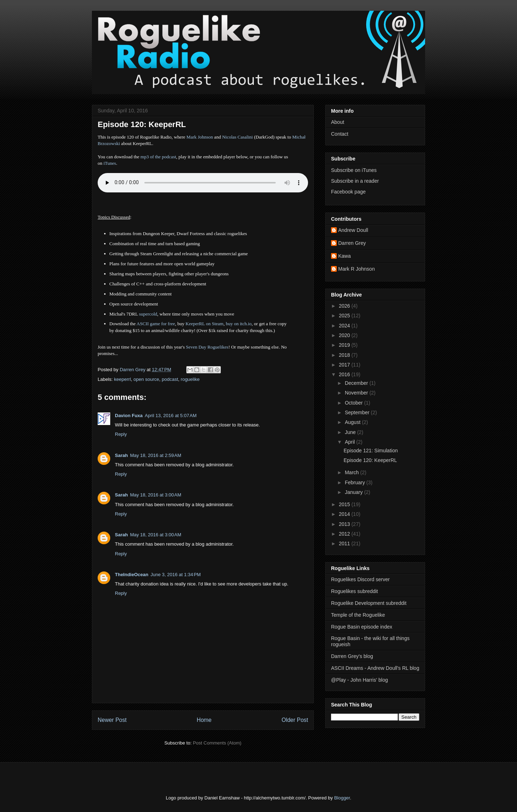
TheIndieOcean (132, 575)
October (354, 403)
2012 (345, 534)
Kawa (344, 256)
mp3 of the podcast (158, 157)
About (338, 122)
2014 (345, 514)
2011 (345, 543)
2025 (345, 316)
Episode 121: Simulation (371, 451)
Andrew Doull (353, 230)
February (355, 482)
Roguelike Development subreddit (369, 603)
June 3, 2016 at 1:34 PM (176, 575)
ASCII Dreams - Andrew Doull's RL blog (375, 668)
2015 (345, 504)
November (357, 393)
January (354, 492)
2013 (345, 524)
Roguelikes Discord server (360, 579)
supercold (148, 314)
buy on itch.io (239, 324)
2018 (345, 355)
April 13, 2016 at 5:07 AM (171, 416)
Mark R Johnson (357, 269)
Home (204, 720)
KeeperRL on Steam (205, 324)
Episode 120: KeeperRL (370, 460)
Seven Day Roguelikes (207, 347)
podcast (170, 379)
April (350, 442)
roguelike (190, 379)
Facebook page (348, 192)
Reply (121, 434)
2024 (345, 326)
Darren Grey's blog (352, 656)
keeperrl (123, 379)
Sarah (121, 455)
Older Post (295, 720)
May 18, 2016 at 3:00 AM (156, 495)
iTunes (110, 163)
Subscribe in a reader (355, 181)
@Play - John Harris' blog (360, 680)
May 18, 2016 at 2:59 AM (156, 455)
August (353, 422)
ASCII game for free (156, 324)
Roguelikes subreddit (355, 591)
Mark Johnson (200, 137)
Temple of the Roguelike (358, 615)
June (351, 432)
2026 (345, 306)
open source (146, 379)
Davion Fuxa (129, 416)
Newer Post (112, 720)
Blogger (342, 798)
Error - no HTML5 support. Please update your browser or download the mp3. (203, 183)
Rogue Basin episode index (362, 627)
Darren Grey (352, 243)
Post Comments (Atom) (217, 743)
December (357, 383)
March (352, 472)
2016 (345, 374)
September (358, 412)
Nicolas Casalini (238, 137)
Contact (340, 134)
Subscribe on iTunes (354, 170)
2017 (345, 365)
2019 (345, 345)
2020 (345, 335)
